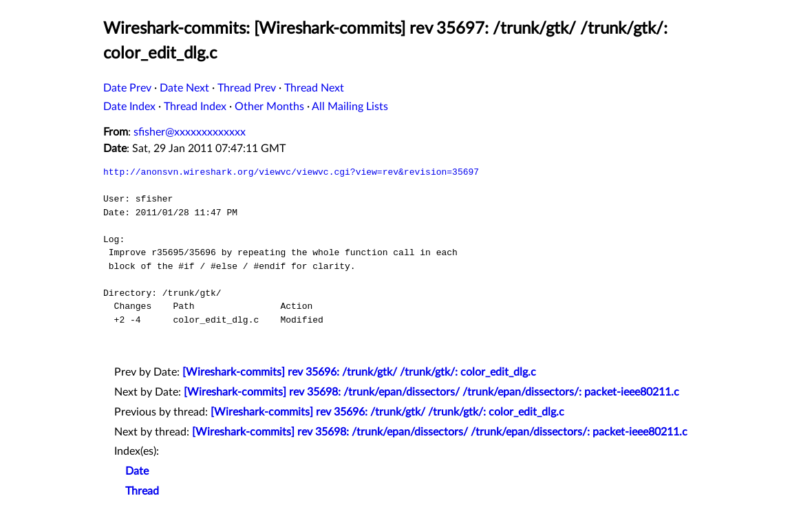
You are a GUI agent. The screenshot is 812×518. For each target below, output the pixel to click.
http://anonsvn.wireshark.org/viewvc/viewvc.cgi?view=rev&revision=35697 (291, 172)
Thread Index (195, 107)
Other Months (269, 107)
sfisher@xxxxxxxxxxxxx (190, 132)
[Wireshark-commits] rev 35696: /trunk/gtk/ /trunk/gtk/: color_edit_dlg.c (359, 372)
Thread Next (314, 88)
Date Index (129, 107)
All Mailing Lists (350, 107)
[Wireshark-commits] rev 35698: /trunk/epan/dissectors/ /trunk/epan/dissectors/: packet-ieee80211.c (431, 392)
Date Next (184, 88)
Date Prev (127, 88)
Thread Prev (247, 88)
